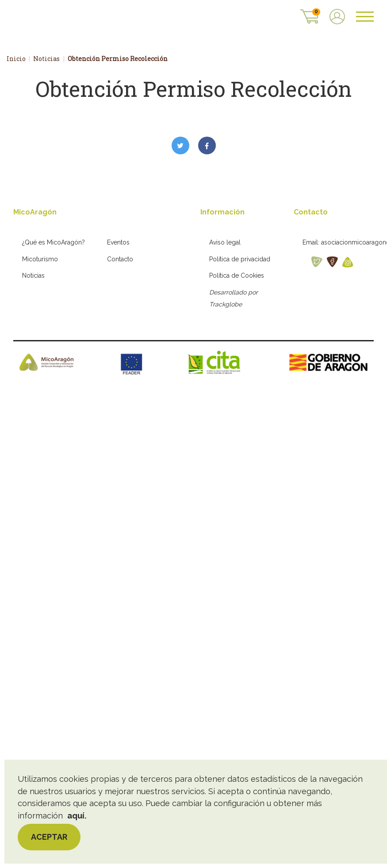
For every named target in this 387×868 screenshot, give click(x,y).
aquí (76, 816)
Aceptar (49, 837)
